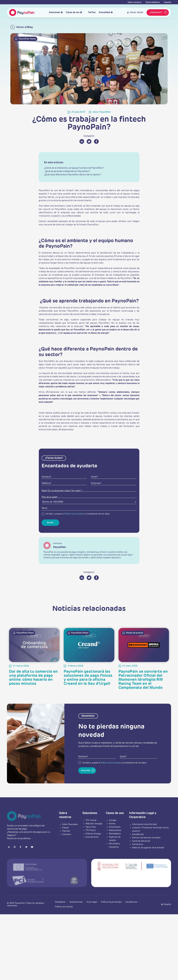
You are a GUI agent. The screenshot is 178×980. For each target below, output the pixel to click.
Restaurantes (115, 830)
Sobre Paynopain (70, 824)
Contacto (67, 834)
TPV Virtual (91, 820)
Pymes (112, 824)
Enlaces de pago (93, 834)
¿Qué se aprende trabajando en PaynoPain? (67, 171)
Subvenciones (76, 902)
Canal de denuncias (141, 841)
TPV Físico (91, 830)
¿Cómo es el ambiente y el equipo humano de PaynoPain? (74, 168)
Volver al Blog (22, 27)
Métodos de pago (94, 824)
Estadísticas (138, 834)
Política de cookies (64, 907)
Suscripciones (92, 837)
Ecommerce (115, 827)
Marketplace (115, 834)
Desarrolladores (153, 2)
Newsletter (60, 902)
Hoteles (113, 820)
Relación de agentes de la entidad (148, 848)
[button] (167, 904)
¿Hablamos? (159, 13)
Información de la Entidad (144, 824)
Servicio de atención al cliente (146, 838)
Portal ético (138, 844)
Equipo (65, 828)
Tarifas (90, 13)
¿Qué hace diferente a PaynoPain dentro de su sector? (73, 175)
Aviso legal (92, 902)
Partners (66, 831)
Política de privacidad (74, 514)
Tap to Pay (91, 827)
